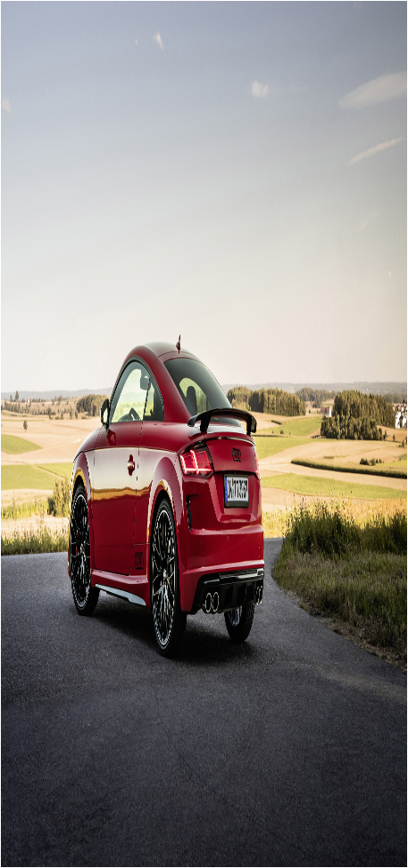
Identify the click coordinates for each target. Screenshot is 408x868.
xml (220, 852)
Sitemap (196, 852)
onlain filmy (117, 774)
